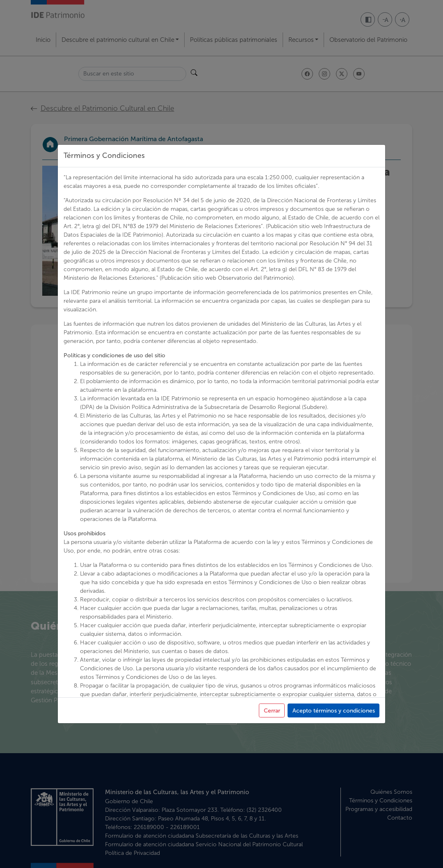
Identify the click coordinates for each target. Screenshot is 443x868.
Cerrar (272, 769)
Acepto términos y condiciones (334, 769)
